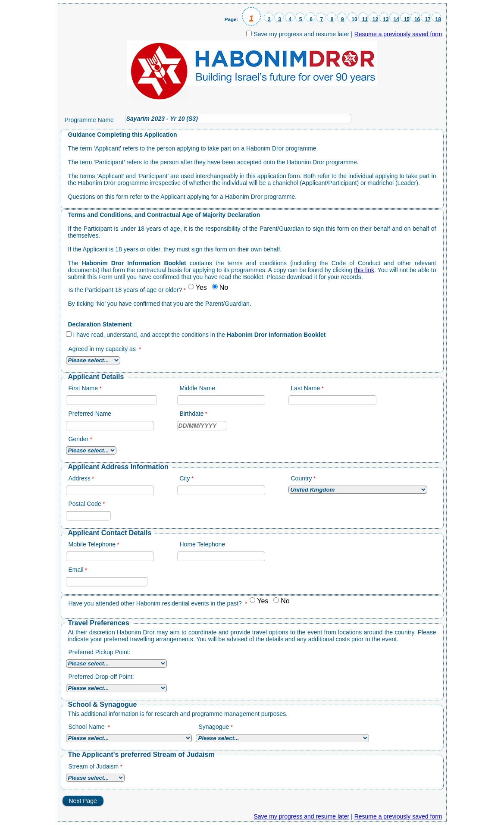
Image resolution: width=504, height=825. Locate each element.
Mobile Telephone (92, 544)
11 (365, 19)
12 (375, 19)
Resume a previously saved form (398, 34)
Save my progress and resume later (301, 34)
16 (417, 19)
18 (438, 19)
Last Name (306, 388)
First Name (83, 388)
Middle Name (197, 388)
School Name (88, 727)
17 (427, 19)
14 (396, 19)
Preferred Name (90, 414)
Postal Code (85, 504)
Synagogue (214, 727)
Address (80, 478)
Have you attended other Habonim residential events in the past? (156, 603)
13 (386, 19)
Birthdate (192, 414)
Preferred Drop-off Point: (101, 677)
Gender (79, 439)
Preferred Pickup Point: (100, 652)
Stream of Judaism (94, 766)
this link (364, 270)
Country (302, 478)
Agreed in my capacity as (103, 349)
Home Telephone (203, 544)
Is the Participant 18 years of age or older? (125, 290)
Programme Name (89, 120)
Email (76, 570)
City (185, 478)
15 (407, 19)
